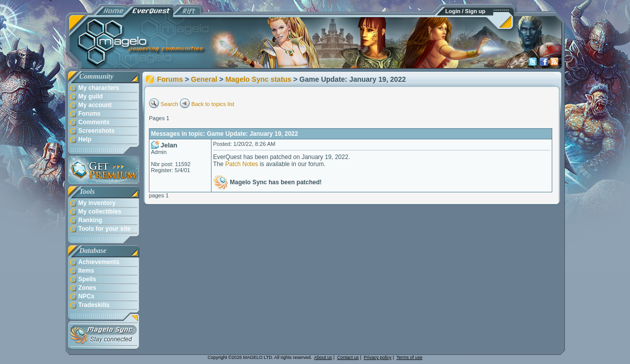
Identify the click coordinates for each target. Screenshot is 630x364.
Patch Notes (242, 164)
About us (323, 357)
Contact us (348, 357)
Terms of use (409, 357)
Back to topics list (213, 104)
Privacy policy (378, 357)
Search (169, 104)
